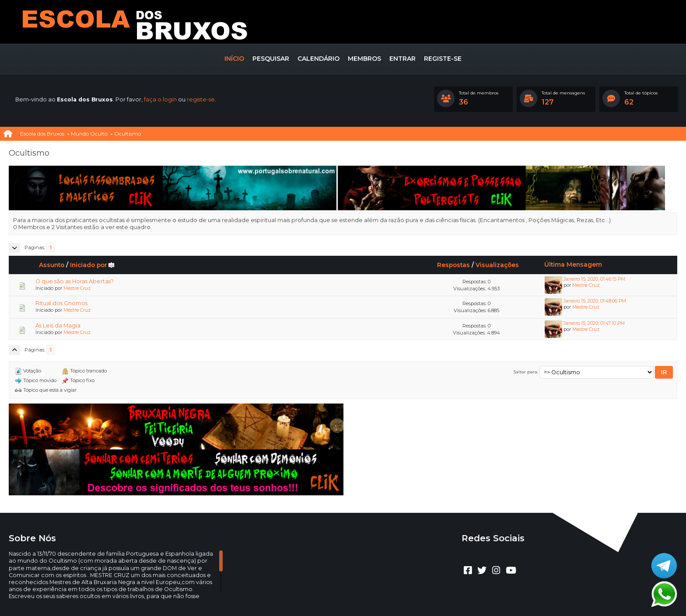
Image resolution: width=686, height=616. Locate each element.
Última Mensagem (573, 264)
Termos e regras (353, 597)
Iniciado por (93, 265)
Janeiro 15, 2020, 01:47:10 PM (594, 323)
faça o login (160, 99)
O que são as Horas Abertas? (75, 281)
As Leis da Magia (58, 325)
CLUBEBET (332, 589)
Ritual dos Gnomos (61, 303)
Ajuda (319, 597)
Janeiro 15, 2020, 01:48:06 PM (595, 301)
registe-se (201, 99)
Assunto (52, 265)
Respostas (453, 265)
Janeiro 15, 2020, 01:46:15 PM (594, 279)
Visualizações (497, 265)
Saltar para (525, 372)
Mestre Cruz (77, 288)
